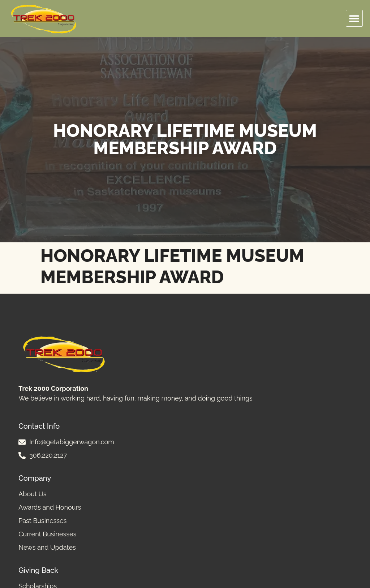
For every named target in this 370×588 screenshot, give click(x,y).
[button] (354, 18)
